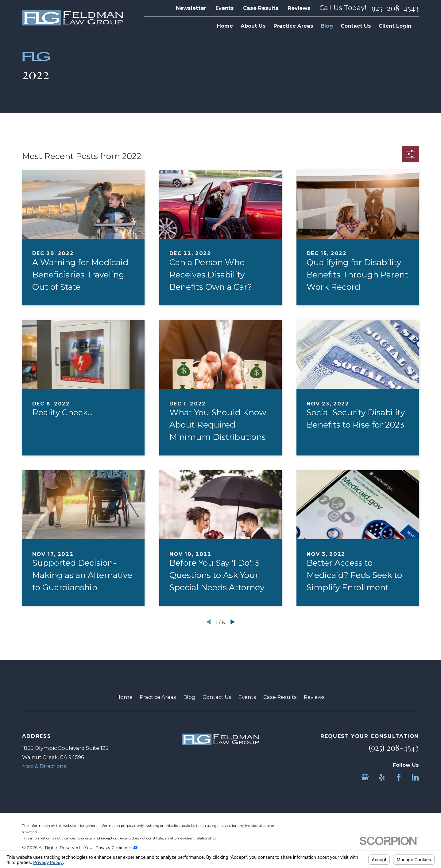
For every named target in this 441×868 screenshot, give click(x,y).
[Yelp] (382, 777)
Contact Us (217, 697)
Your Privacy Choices (111, 847)
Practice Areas (158, 697)
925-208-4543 (395, 8)
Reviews (299, 8)
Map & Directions (44, 766)
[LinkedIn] (415, 777)
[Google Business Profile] (365, 777)
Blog (189, 697)
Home (124, 697)
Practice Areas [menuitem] (293, 26)
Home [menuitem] (225, 26)
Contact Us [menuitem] (356, 26)
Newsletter (191, 8)
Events (225, 8)
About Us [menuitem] (253, 26)
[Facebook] (399, 777)
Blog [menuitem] (327, 26)
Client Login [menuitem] (395, 26)
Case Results (261, 8)
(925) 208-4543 (394, 748)
